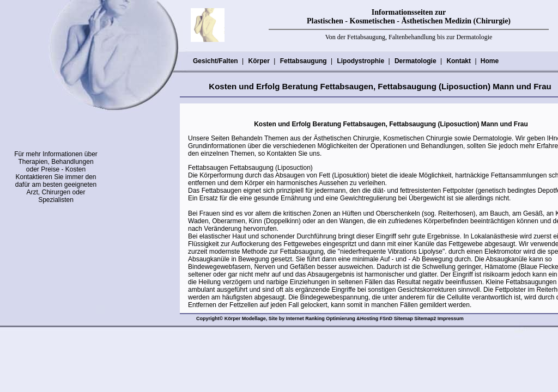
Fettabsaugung (303, 61)
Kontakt (458, 61)
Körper (258, 61)
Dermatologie (415, 61)
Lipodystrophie (360, 61)
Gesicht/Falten (215, 61)
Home (490, 61)
